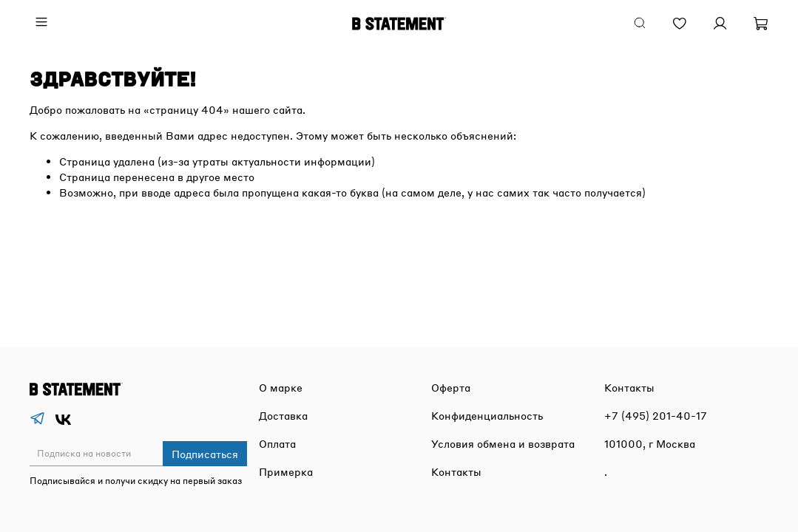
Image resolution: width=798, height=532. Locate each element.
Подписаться (205, 454)
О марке (281, 387)
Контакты (456, 471)
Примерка (286, 471)
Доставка (283, 415)
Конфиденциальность (487, 415)
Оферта (451, 387)
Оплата (277, 443)
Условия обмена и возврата (503, 443)
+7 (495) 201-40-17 (656, 415)
